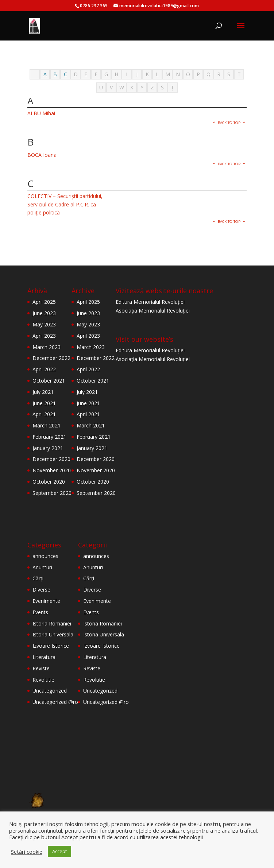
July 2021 (43, 392)
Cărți (38, 578)
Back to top (229, 123)
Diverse (41, 590)
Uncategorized (50, 691)
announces (45, 556)
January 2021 (48, 448)
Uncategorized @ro (55, 702)
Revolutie (43, 680)
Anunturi (42, 567)
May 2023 (44, 324)
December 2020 (51, 459)
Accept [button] (59, 851)
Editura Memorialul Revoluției (150, 302)
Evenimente (46, 601)
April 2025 (44, 302)
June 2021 (44, 403)
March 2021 (47, 425)
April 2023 (44, 336)
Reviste (41, 668)
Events (40, 612)
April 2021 (44, 414)
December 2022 (51, 358)
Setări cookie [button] (27, 852)
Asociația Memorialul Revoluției (153, 311)
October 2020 (49, 482)
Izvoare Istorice (51, 646)
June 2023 (44, 313)
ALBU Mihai (41, 113)
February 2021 (49, 437)
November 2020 (52, 470)
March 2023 (47, 347)
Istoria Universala (53, 634)
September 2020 (52, 493)
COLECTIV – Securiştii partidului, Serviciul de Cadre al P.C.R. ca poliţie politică (65, 204)
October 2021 (49, 381)
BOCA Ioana (42, 155)
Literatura (44, 657)
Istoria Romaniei (52, 623)
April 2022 (44, 369)
